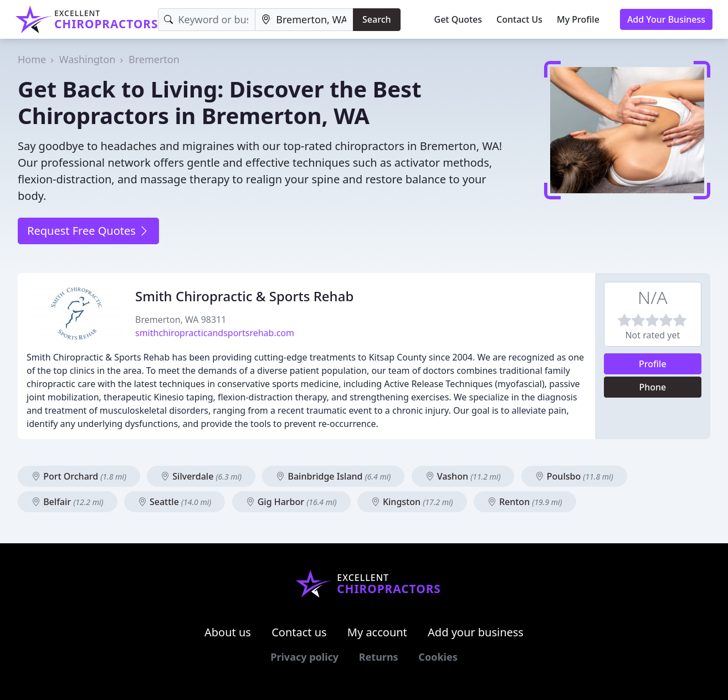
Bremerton (154, 59)
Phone (652, 387)
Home (32, 59)
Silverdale (201, 476)
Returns (379, 657)
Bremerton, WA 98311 (181, 320)
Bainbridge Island (333, 476)
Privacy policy (304, 657)
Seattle (175, 502)
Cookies (438, 657)
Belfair (68, 502)
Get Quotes (458, 19)
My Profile (578, 19)
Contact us (299, 632)
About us (228, 632)
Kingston (412, 502)
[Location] (304, 20)
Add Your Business (666, 19)
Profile (653, 364)
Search (376, 19)
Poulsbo (574, 476)
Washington (88, 59)
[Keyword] (207, 20)
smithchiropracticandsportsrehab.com (215, 333)
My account (377, 632)
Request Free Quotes (88, 231)
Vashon (463, 476)
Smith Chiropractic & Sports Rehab (244, 296)
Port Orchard (79, 476)
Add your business (476, 632)
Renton (525, 502)
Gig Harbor (291, 502)
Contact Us (519, 19)
